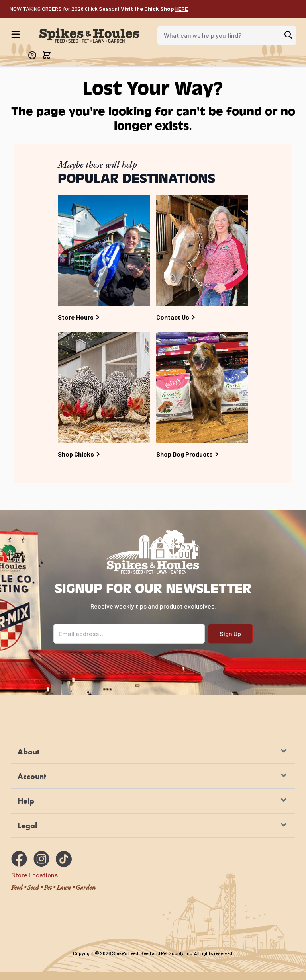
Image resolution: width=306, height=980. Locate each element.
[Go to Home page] (89, 36)
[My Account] (32, 55)
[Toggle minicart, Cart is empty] (47, 55)
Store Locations (34, 875)
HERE (182, 9)
